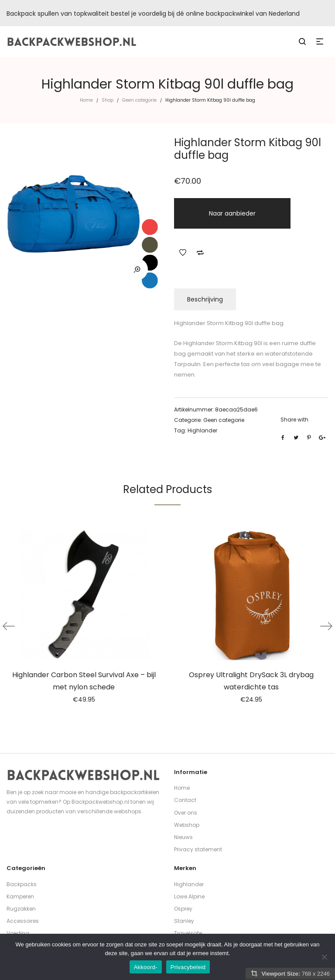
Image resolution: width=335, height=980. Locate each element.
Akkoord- (146, 967)
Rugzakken (21, 909)
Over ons (186, 813)
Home (86, 100)
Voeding (18, 933)
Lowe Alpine (189, 896)
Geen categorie (139, 100)
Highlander (202, 430)
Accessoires (23, 921)
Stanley (184, 921)
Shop (108, 100)
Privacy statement (198, 849)
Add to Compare (200, 253)
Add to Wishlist (183, 253)
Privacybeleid (188, 967)
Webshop (187, 825)
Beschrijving (205, 299)
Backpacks (22, 884)
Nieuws (183, 837)
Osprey (183, 909)
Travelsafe (188, 933)
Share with (294, 420)
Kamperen (20, 896)
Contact (185, 800)
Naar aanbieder (232, 213)
